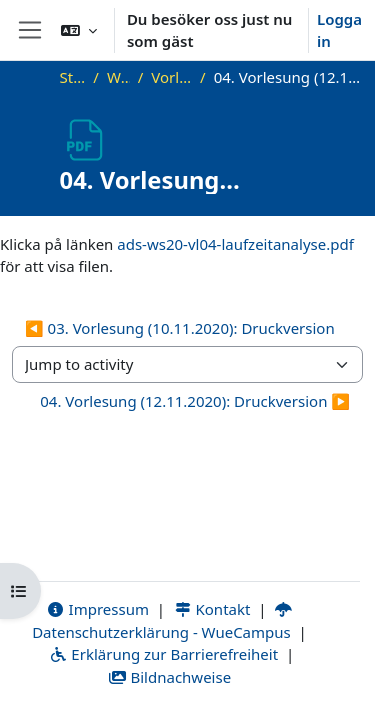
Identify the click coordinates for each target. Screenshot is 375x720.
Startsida (73, 77)
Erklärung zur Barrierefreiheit (163, 654)
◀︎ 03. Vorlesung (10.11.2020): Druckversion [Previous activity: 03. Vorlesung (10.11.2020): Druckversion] (180, 328)
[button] (79, 30)
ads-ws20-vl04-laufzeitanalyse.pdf (235, 244)
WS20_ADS (118, 77)
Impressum (97, 609)
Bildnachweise (169, 677)
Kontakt (212, 609)
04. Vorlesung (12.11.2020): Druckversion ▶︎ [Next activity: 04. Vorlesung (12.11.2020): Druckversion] (195, 401)
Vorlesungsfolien (171, 77)
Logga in (339, 30)
